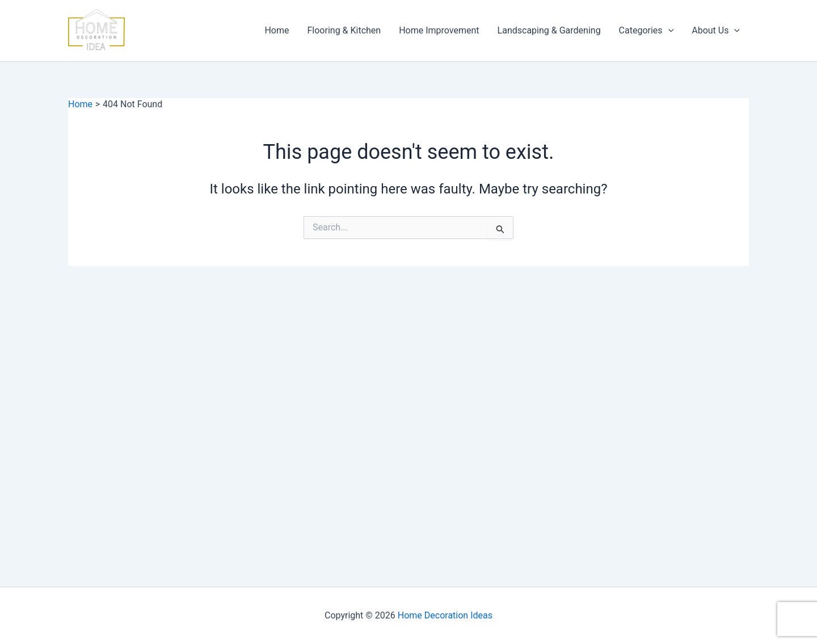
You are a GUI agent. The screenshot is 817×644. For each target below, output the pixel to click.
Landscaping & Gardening (549, 30)
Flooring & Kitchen (344, 30)
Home (277, 30)
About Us (716, 31)
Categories (647, 31)
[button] (668, 31)
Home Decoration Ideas (445, 615)
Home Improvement (439, 30)
